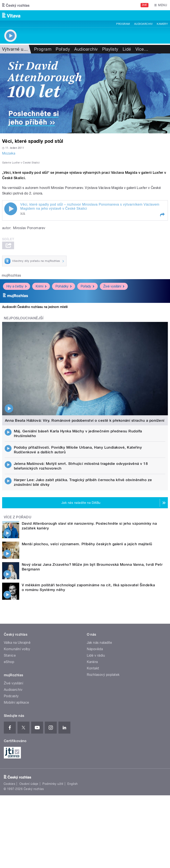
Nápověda (95, 649)
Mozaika (9, 153)
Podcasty (11, 696)
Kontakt (93, 668)
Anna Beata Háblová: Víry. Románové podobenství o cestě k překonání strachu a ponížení (85, 420)
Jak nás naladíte (100, 643)
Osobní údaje (29, 784)
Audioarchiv (143, 24)
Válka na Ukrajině (17, 643)
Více (142, 49)
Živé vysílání (114, 286)
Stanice (10, 655)
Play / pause (11, 209)
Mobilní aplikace (17, 702)
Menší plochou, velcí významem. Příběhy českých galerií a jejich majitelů (87, 544)
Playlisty (110, 49)
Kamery (162, 24)
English (73, 784)
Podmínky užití (53, 784)
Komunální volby (17, 649)
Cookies (9, 784)
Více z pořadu (18, 517)
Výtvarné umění (18, 49)
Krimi (41, 286)
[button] (162, 215)
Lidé (127, 49)
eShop (9, 662)
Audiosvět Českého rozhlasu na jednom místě (35, 307)
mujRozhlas (11, 275)
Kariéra (92, 662)
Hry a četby (17, 286)
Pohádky (64, 286)
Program (123, 24)
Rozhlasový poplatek (103, 675)
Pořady (63, 49)
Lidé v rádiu (96, 655)
